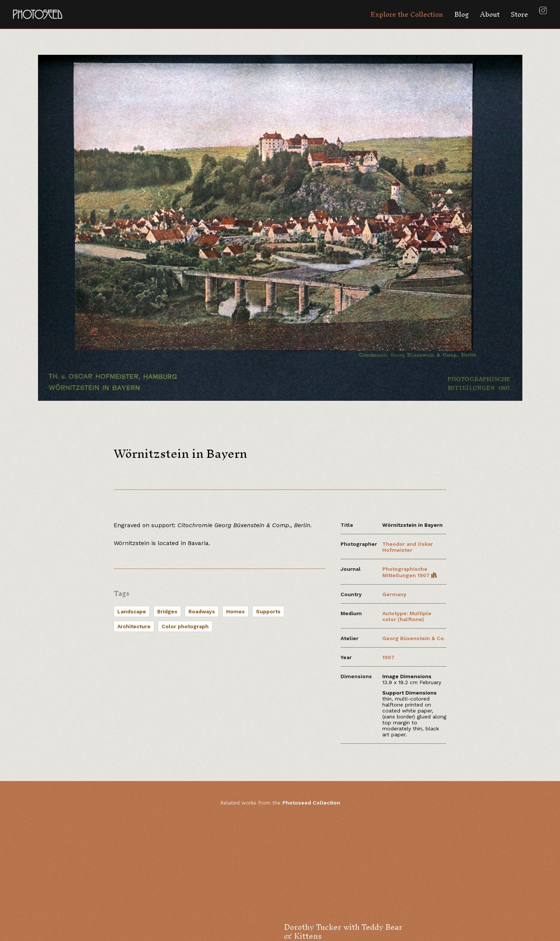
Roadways (202, 611)
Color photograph (185, 626)
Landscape (132, 611)
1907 (388, 657)
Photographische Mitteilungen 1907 (410, 572)
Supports (268, 611)
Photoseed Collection (311, 803)
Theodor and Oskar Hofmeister (408, 547)
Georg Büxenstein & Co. (414, 638)
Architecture (134, 626)
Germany (394, 594)
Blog (461, 14)
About (490, 14)
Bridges (167, 611)
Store (519, 14)
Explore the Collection (407, 14)
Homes (235, 611)
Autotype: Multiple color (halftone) (407, 616)
